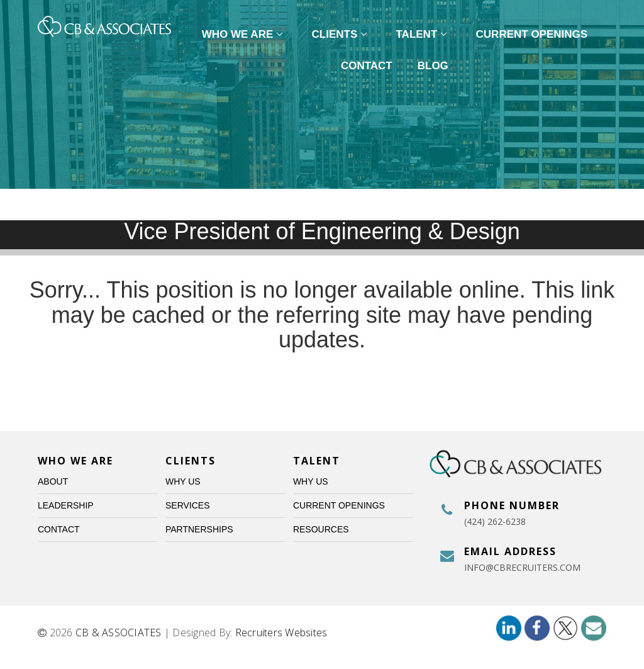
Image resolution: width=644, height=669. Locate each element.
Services (188, 505)
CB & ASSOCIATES (119, 632)
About (53, 481)
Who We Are (244, 34)
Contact (367, 66)
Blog (433, 66)
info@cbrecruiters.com (522, 567)
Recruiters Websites (281, 632)
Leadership (66, 505)
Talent (424, 34)
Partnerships (199, 529)
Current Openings (532, 34)
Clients (341, 34)
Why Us (183, 481)
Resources (321, 529)
